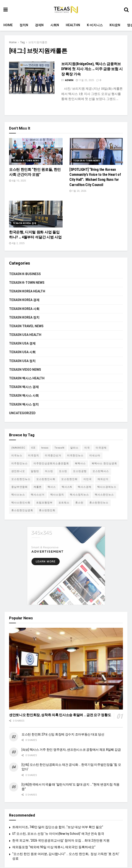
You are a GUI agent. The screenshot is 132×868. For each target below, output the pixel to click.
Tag (22, 42)
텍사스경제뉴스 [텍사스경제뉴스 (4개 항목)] (107, 487)
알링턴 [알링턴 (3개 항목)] (35, 471)
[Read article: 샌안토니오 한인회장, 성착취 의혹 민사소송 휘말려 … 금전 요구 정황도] (66, 669)
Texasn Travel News (26, 326)
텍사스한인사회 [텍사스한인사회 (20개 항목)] (21, 503)
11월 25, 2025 (85, 80)
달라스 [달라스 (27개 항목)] (74, 448)
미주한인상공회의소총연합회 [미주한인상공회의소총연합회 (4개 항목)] (51, 463)
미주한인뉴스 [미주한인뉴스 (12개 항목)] (20, 463)
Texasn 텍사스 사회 (24, 396)
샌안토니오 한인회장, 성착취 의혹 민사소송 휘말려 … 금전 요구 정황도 (60, 715)
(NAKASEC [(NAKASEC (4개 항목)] (18, 448)
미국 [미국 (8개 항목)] (87, 448)
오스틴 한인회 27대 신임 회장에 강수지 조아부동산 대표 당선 (63, 734)
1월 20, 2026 (78, 191)
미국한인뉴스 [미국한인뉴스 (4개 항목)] (75, 456)
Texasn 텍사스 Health (27, 378)
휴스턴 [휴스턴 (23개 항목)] (79, 503)
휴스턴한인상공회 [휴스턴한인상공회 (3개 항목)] (22, 510)
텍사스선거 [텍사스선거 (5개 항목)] (38, 495)
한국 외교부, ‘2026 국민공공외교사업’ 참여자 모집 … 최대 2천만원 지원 (61, 840)
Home (8, 25)
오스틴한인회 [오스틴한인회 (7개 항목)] (69, 479)
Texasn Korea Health (27, 291)
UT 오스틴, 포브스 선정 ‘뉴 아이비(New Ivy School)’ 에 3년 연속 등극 (58, 834)
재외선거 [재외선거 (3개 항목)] (103, 479)
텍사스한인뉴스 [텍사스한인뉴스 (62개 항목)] (104, 495)
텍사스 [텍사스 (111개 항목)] (52, 487)
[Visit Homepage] (66, 10)
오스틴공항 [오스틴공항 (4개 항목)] (80, 471)
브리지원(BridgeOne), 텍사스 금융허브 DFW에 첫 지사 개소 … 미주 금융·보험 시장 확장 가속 (92, 69)
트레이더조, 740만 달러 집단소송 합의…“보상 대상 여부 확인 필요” (58, 827)
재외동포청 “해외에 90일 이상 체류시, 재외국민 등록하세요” (54, 847)
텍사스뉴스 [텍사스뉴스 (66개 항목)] (18, 495)
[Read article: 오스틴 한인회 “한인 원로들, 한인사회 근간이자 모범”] (36, 151)
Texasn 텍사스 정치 (24, 404)
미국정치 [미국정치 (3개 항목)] (34, 456)
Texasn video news (25, 370)
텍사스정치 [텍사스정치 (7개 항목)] (57, 495)
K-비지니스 (95, 25)
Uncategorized (22, 413)
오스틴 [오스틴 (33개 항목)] (63, 471)
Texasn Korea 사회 (24, 309)
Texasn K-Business (25, 274)
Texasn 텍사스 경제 (24, 387)
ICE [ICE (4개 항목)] (33, 448)
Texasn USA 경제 (22, 343)
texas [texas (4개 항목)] (45, 448)
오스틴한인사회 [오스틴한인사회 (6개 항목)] (46, 479)
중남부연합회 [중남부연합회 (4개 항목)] (20, 487)
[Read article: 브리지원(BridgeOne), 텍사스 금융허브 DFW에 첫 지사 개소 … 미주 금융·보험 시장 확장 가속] (32, 78)
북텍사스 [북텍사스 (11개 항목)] (80, 463)
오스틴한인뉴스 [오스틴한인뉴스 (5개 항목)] (21, 479)
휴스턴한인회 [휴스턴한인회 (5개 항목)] (47, 510)
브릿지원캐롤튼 (38, 42)
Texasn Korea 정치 (24, 317)
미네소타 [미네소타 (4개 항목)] (95, 456)
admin (69, 80)
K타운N (115, 25)
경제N (39, 25)
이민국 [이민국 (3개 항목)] (88, 479)
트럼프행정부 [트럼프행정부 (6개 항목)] (44, 503)
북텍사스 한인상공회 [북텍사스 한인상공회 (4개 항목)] (104, 463)
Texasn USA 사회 (22, 352)
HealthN (73, 25)
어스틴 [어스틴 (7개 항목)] (49, 471)
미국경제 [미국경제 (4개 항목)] (101, 448)
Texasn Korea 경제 (24, 223)
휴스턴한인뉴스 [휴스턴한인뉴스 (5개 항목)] (99, 503)
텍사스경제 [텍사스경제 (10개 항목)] (85, 487)
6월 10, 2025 (17, 181)
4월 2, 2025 (17, 243)
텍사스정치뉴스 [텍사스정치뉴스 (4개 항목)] (79, 495)
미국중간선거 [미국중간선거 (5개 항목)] (53, 456)
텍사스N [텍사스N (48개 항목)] (67, 487)
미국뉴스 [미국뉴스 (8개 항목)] (17, 456)
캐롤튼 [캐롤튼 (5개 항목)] (38, 487)
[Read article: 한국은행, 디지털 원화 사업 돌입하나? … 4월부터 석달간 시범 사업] (36, 214)
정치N (24, 25)
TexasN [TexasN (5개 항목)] (59, 448)
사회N (55, 25)
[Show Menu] (6, 10)
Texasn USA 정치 (22, 361)
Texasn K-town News (26, 161)
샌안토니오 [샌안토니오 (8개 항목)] (18, 471)
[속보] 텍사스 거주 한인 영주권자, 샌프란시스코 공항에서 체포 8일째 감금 (71, 750)
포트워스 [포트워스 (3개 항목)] (64, 503)
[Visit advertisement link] (66, 566)
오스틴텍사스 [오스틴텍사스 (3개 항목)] (101, 471)
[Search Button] (126, 10)
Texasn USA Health (25, 335)
